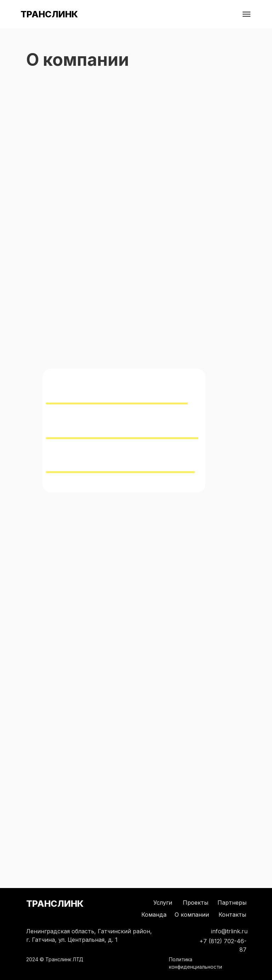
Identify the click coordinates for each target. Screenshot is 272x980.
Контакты (232, 915)
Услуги (163, 903)
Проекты (195, 903)
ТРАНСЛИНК (49, 14)
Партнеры (232, 903)
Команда (154, 915)
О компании (192, 915)
